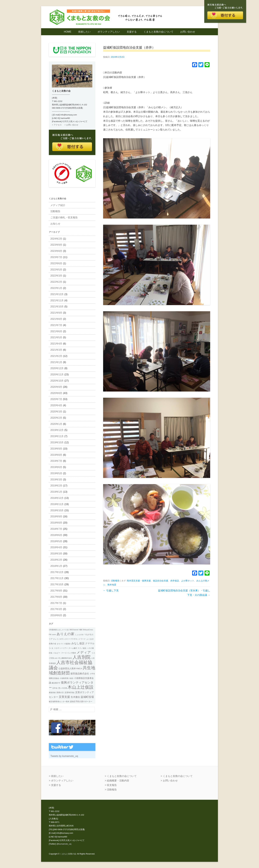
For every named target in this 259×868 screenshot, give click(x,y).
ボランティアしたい (109, 32)
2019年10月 (57, 442)
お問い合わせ (188, 32)
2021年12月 (57, 294)
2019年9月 (56, 449)
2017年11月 (57, 578)
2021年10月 (57, 307)
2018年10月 (57, 510)
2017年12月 (57, 572)
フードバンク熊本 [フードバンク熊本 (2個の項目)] (69, 653)
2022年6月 (56, 263)
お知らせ (55, 224)
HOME (68, 32)
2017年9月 (56, 591)
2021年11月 (57, 300)
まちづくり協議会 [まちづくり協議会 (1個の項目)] (64, 644)
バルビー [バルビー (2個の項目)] (57, 653)
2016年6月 (56, 615)
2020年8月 (56, 393)
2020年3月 (56, 412)
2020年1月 (56, 424)
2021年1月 (56, 362)
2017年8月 (56, 597)
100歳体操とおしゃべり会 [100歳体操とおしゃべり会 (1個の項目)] (59, 630)
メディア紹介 (58, 205)
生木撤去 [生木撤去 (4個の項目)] (75, 697)
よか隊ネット (188, 581)
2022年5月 (56, 270)
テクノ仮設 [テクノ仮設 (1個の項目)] (82, 648)
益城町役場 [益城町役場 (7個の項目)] (87, 697)
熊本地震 (112, 585)
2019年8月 (56, 455)
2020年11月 (57, 374)
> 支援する (55, 785)
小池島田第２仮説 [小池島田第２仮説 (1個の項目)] (67, 678)
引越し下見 (111, 590)
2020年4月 (56, 405)
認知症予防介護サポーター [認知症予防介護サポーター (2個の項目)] (81, 702)
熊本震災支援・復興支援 (139, 581)
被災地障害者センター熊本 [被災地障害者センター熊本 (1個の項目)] (59, 702)
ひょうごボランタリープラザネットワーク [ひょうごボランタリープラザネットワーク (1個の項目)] (69, 639)
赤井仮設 (175, 581)
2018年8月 (56, 523)
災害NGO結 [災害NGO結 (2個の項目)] (69, 693)
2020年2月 (56, 418)
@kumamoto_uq (64, 844)
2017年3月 (56, 609)
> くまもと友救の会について (121, 776)
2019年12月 (57, 430)
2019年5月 (56, 473)
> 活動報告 (111, 790)
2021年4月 (56, 344)
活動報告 (115, 581)
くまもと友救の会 (68, 854)
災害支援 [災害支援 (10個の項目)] (64, 697)
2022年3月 (56, 276)
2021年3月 (56, 350)
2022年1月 (56, 288)
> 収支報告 (111, 785)
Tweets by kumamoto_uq (64, 756)
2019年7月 (56, 461)
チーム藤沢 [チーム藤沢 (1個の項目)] (73, 648)
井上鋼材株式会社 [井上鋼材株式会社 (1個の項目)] (65, 658)
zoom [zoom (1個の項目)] (54, 634)
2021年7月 (56, 325)
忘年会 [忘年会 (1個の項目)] (55, 688)
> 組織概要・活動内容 (117, 781)
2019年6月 (56, 467)
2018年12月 (57, 498)
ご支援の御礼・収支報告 (64, 217)
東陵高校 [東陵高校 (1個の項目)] (52, 693)
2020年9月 (56, 387)
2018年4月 (56, 547)
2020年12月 (57, 368)
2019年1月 (56, 492)
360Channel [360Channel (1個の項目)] (74, 630)
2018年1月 (56, 566)
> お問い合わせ (71, 125)
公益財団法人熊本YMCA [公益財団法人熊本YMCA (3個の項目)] (70, 669)
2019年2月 (56, 486)
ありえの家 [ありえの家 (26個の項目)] (65, 634)
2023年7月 (56, 257)
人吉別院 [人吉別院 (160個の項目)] (82, 657)
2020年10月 (57, 381)
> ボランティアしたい (61, 781)
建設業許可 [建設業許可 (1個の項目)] (56, 683)
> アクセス (57, 125)
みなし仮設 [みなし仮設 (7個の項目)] (78, 643)
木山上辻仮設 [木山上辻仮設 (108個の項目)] (80, 687)
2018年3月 (56, 554)
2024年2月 (56, 239)
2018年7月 (56, 529)
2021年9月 (56, 313)
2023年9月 (56, 245)
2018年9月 (56, 516)
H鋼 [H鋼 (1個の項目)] (80, 630)
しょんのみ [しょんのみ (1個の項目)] (79, 634)
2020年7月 (56, 399)
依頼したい (84, 32)
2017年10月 (57, 584)
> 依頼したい (56, 776)
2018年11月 (57, 504)
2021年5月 (56, 337)
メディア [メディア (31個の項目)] (84, 652)
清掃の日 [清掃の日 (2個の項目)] (60, 693)
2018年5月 (56, 541)
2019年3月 (56, 480)
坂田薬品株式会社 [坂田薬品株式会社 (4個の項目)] (80, 674)
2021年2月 (56, 356)
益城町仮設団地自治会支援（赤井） (129, 47)
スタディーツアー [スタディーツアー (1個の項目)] (61, 648)
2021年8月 (56, 319)
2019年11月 (57, 436)
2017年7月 (56, 603)
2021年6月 (56, 331)
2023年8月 (56, 251)
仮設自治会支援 (161, 581)
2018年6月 (56, 535)
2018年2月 (56, 560)
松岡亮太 (66, 121)
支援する (132, 32)
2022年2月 (56, 282)
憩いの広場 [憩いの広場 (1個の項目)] (63, 688)
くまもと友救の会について (159, 32)
